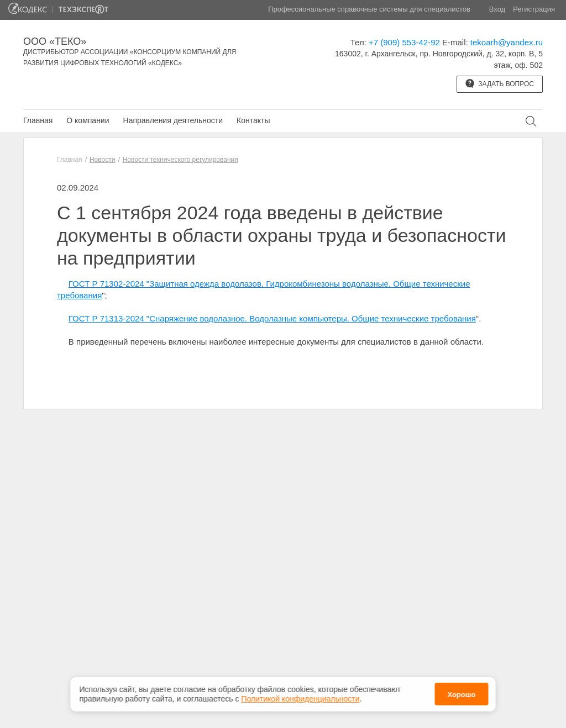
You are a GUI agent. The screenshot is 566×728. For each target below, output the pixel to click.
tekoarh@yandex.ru (507, 42)
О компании (88, 120)
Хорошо (461, 693)
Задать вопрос (500, 83)
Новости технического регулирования (180, 160)
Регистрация (534, 9)
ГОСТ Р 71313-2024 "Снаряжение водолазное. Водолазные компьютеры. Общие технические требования (272, 318)
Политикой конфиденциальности (300, 697)
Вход (497, 9)
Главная (38, 120)
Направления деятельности (173, 120)
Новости (102, 160)
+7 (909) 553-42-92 (404, 42)
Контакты (253, 120)
